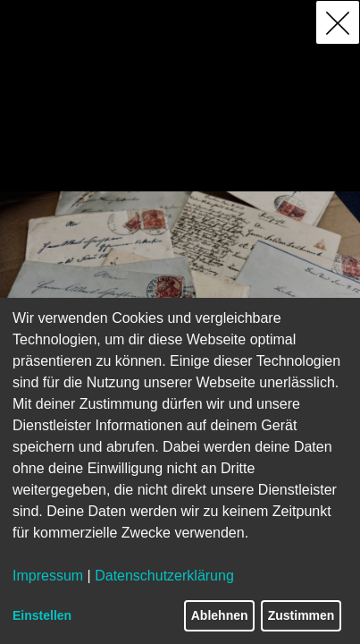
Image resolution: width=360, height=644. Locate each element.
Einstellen (42, 615)
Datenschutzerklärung (164, 576)
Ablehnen (220, 615)
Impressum (48, 576)
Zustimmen (301, 615)
